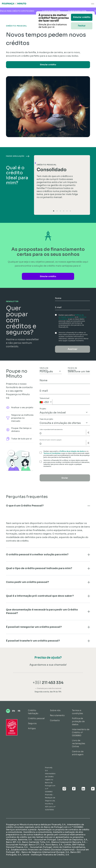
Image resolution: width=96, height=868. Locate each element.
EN (13, 711)
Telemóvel (44, 398)
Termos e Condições (52, 453)
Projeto (43, 409)
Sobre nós (55, 710)
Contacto (55, 720)
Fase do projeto (46, 419)
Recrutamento (57, 715)
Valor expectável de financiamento (51, 430)
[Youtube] (93, 789)
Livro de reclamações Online (79, 743)
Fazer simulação (18, 156)
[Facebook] (74, 789)
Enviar (65, 478)
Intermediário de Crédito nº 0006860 (81, 732)
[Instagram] (64, 789)
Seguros (32, 723)
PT (8, 711)
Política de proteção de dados (71, 316)
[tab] (54, 211)
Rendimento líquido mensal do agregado (51, 440)
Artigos (32, 728)
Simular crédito (48, 65)
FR (19, 711)
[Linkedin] (83, 789)
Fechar (82, 26)
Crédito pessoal (36, 718)
